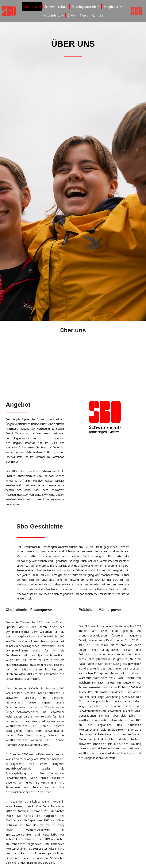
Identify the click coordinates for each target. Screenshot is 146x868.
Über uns (32, 7)
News (84, 15)
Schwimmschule (56, 7)
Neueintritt (53, 15)
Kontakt (97, 15)
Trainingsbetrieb (85, 7)
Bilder (72, 15)
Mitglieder (113, 7)
